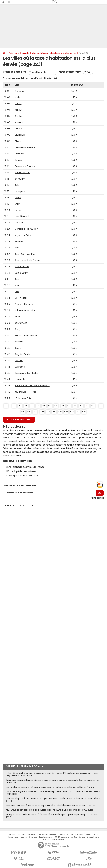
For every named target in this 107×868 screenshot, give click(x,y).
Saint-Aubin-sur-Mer (25, 254)
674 (78, 412)
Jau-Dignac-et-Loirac (25, 392)
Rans (17, 248)
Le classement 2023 (19, 420)
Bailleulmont (21, 323)
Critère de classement (15, 72)
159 (38, 406)
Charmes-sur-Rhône (25, 147)
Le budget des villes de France (23, 476)
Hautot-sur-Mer (22, 172)
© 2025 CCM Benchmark (53, 840)
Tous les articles (46, 837)
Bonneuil (19, 122)
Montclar (19, 223)
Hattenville (20, 379)
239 (44, 406)
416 (54, 412)
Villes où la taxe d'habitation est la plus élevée (54, 53)
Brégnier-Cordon (23, 354)
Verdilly (18, 104)
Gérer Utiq (33, 837)
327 (35, 412)
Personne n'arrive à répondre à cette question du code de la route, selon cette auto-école (50, 805)
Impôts (25, 53)
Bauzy (18, 329)
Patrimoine (14, 53)
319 (63, 406)
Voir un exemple (97, 498)
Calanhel (19, 129)
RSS (56, 837)
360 (48, 412)
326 (29, 412)
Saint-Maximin (22, 267)
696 (84, 412)
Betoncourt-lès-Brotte (26, 335)
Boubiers (19, 342)
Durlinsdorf (20, 367)
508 (60, 412)
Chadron (19, 141)
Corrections (64, 837)
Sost (17, 285)
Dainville (19, 361)
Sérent (18, 279)
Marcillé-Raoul (22, 216)
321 (75, 406)
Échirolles (19, 160)
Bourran (18, 348)
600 (66, 412)
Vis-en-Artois (21, 298)
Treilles (18, 97)
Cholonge (19, 154)
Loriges (18, 210)
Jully (17, 185)
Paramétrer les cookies (18, 837)
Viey (17, 292)
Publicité (53, 834)
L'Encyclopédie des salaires (21, 471)
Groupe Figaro (93, 837)
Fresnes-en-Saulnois (25, 166)
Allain (17, 317)
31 (26, 406)
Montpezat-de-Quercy (26, 229)
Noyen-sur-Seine (23, 235)
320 (69, 406)
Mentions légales (78, 837)
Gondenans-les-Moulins (26, 373)
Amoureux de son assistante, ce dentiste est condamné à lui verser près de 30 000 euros (50, 810)
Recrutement (72, 834)
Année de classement (70, 72)
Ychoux (18, 110)
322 (81, 406)
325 (23, 412)
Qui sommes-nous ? (18, 834)
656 (72, 412)
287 (50, 406)
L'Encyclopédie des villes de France (25, 467)
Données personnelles (89, 834)
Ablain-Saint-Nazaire (25, 310)
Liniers (18, 204)
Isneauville (20, 179)
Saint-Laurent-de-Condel (27, 260)
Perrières (19, 241)
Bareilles (19, 116)
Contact (62, 834)
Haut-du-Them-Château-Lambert (32, 386)
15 (20, 406)
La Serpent (20, 191)
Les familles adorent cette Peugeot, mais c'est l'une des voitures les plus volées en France (50, 787)
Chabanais (20, 135)
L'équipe (32, 834)
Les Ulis (18, 198)
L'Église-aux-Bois (23, 398)
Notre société (42, 834)
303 (56, 406)
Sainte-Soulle (21, 273)
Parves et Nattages (24, 304)
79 (32, 406)
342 (42, 412)
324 (93, 406)
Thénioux (19, 91)
